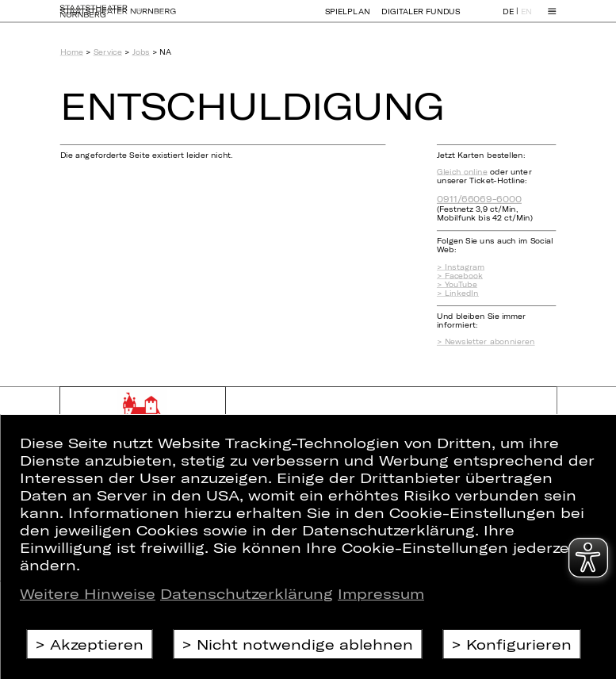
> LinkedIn (458, 293)
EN (526, 19)
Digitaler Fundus (421, 18)
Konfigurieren (519, 644)
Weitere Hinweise (88, 593)
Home (72, 52)
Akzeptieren (97, 644)
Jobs (141, 52)
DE (508, 19)
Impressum (381, 593)
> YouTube (457, 284)
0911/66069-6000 (479, 199)
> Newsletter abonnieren (486, 341)
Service (108, 52)
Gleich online (462, 172)
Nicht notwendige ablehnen (305, 644)
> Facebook (460, 276)
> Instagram (461, 267)
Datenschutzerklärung (247, 593)
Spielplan (348, 18)
